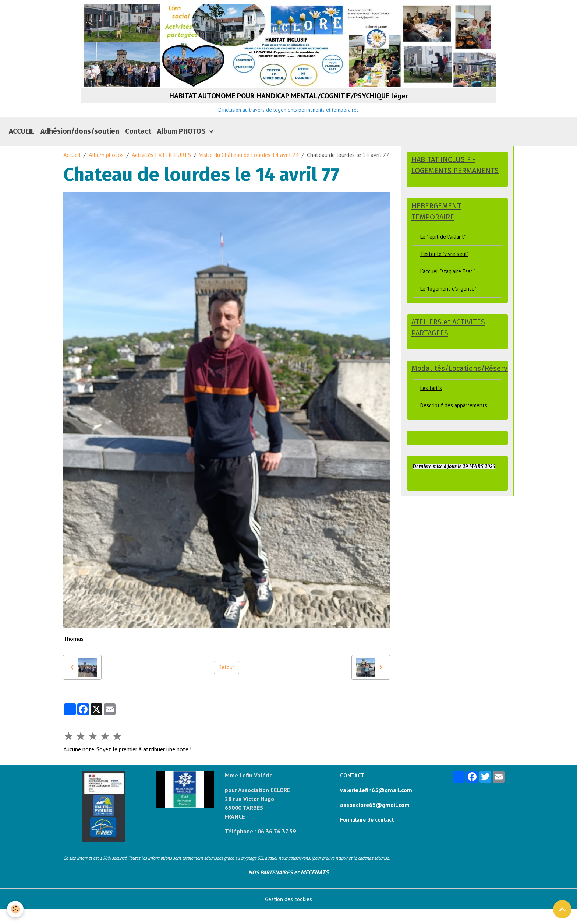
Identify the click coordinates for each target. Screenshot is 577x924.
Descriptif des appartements (456, 426)
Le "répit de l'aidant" (445, 253)
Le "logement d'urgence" (450, 307)
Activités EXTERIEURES (161, 169)
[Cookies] (16, 909)
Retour (226, 682)
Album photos (106, 169)
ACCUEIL (22, 146)
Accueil (72, 169)
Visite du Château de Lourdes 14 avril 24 (249, 169)
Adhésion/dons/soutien (80, 146)
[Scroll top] (562, 909)
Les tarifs (432, 408)
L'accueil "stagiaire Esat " (450, 289)
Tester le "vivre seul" (445, 271)
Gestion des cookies (289, 914)
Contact (138, 146)
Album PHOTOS (182, 146)
